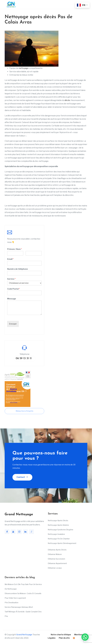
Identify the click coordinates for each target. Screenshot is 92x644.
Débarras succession (56, 559)
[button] (85, 637)
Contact (22, 477)
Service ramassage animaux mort (19, 607)
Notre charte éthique (61, 635)
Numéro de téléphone (17, 269)
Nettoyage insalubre (56, 534)
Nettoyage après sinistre (58, 525)
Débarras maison (55, 554)
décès (67, 100)
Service (11, 279)
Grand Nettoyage (24, 635)
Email (10, 259)
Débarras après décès (57, 550)
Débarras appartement (57, 563)
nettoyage (24, 68)
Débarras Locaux (55, 568)
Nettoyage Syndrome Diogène (60, 530)
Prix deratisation (11, 603)
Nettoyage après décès (58, 521)
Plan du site (64, 638)
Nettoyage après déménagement (62, 543)
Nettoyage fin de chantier (59, 539)
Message (12, 299)
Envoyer (13, 324)
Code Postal (13, 289)
